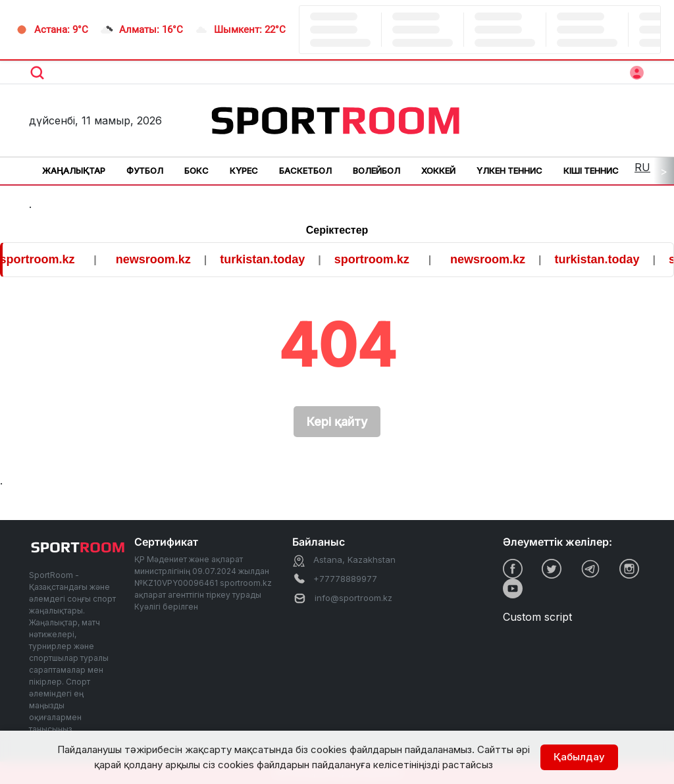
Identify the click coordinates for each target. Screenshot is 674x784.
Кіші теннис (591, 170)
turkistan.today (270, 259)
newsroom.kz (161, 259)
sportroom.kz (45, 259)
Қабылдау (579, 757)
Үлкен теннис (509, 170)
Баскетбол (305, 170)
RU (642, 167)
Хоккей (438, 170)
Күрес (244, 170)
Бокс (196, 170)
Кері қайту (337, 422)
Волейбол (376, 170)
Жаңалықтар (74, 170)
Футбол (145, 170)
